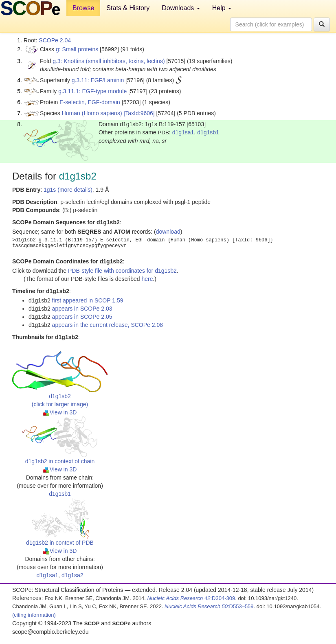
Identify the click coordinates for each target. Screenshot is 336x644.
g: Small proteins (77, 49)
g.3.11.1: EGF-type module (92, 91)
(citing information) (34, 615)
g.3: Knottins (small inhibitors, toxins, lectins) (109, 61)
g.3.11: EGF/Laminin (98, 80)
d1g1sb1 (208, 132)
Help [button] (222, 8)
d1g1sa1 (183, 132)
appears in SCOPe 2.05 (82, 317)
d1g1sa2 (72, 575)
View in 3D (60, 412)
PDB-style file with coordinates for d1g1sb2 (122, 271)
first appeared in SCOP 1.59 (88, 300)
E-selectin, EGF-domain (90, 102)
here (147, 279)
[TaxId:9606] (139, 113)
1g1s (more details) (68, 190)
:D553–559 (209, 606)
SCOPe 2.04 (55, 40)
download (168, 232)
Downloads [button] (181, 8)
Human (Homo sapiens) (92, 113)
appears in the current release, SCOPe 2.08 (108, 325)
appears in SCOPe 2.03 (82, 309)
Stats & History (128, 8)
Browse (83, 8)
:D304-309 (191, 598)
